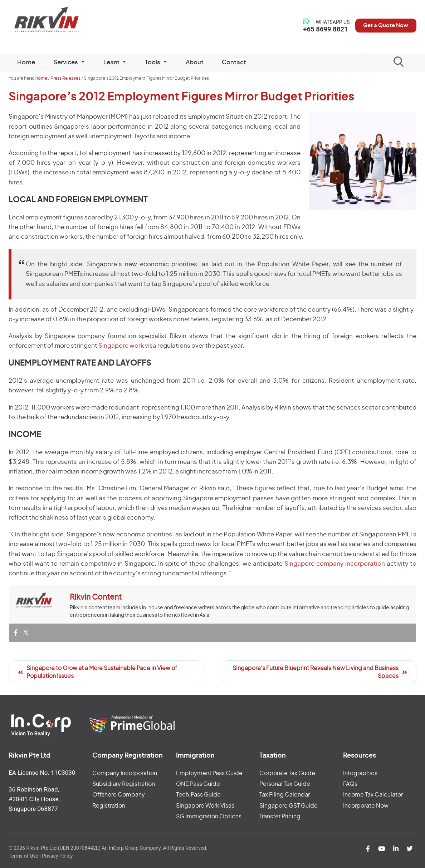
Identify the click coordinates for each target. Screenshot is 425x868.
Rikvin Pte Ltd (56, 21)
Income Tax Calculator (373, 795)
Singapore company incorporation (336, 564)
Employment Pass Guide (209, 773)
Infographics (360, 773)
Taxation (273, 756)
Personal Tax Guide (285, 784)
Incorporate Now (366, 806)
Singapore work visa (127, 346)
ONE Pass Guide (198, 784)
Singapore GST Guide (289, 806)
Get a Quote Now (382, 25)
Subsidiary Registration (124, 784)
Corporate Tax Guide (287, 773)
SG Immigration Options (209, 817)
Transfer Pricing (280, 817)
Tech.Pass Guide (198, 795)
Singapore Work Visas (205, 806)
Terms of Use (23, 856)
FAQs (350, 784)
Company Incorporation (125, 773)
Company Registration (128, 756)
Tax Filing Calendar (285, 795)
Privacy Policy (57, 856)
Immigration (195, 756)
